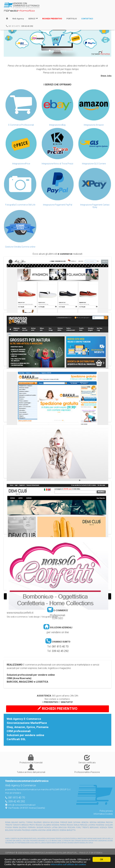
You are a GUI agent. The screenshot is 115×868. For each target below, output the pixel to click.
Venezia (85, 822)
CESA (28, 841)
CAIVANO (70, 843)
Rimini (15, 827)
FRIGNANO (34, 841)
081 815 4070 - (19, 26)
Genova (46, 822)
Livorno (92, 825)
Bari (70, 822)
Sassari (40, 827)
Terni (110, 827)
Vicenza (103, 827)
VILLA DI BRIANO (51, 841)
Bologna (55, 822)
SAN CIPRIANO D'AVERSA (80, 841)
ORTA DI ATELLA (108, 839)
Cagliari (109, 825)
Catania (77, 822)
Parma (63, 825)
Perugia (84, 825)
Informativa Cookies (103, 814)
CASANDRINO (102, 841)
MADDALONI (84, 843)
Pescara (71, 827)
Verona (93, 822)
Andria (34, 830)
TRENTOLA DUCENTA (63, 839)
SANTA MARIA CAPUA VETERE (57, 843)
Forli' (79, 827)
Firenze (64, 822)
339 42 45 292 (60, 651)
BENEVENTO (28, 839)
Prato (32, 825)
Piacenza (26, 830)
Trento (86, 827)
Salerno (23, 827)
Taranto (17, 825)
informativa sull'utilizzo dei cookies (69, 865)
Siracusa (63, 827)
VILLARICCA (42, 843)
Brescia (25, 825)
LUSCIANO (9, 841)
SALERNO (21, 839)
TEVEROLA (74, 839)
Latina (55, 827)
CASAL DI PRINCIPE (64, 841)
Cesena (63, 830)
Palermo (38, 822)
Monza (48, 827)
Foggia (9, 827)
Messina (101, 822)
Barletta (71, 830)
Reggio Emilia (73, 825)
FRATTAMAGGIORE (23, 843)
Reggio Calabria (43, 825)
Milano (15, 822)
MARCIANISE (97, 839)
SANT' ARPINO (88, 839)
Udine (49, 830)
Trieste (9, 825)
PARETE (80, 839)
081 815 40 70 (60, 646)
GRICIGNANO (51, 839)
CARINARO (41, 841)
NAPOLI (8, 839)
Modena (56, 825)
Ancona (42, 830)
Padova (109, 822)
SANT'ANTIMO (93, 841)
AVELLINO (37, 839)
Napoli (22, 822)
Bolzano (9, 830)
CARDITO (76, 843)
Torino (29, 822)
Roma (8, 822)
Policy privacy (106, 811)
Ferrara (32, 827)
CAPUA (91, 843)
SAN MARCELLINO (19, 841)
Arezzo (55, 830)
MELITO (14, 843)
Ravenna (100, 825)
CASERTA (14, 839)
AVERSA (43, 839)
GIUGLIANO (34, 843)
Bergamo (94, 827)
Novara (18, 830)
